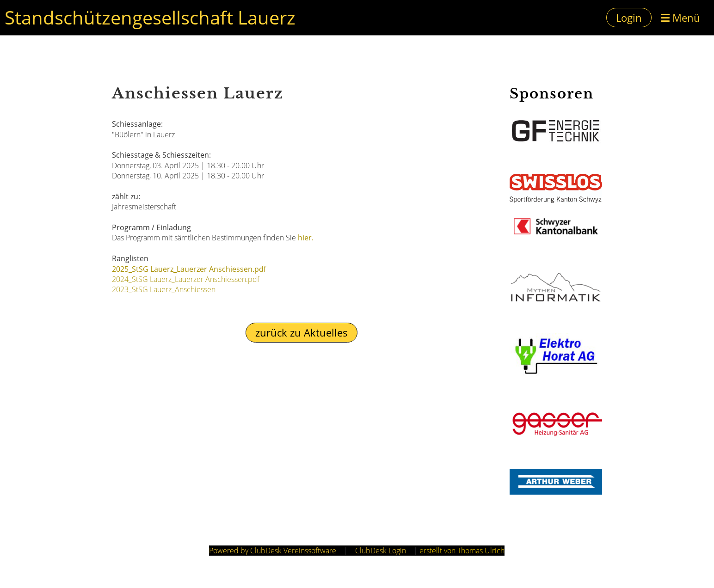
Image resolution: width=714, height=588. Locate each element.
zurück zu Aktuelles (302, 332)
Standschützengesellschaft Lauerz (150, 17)
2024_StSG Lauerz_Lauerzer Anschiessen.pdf (186, 279)
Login (629, 18)
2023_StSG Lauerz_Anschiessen (164, 289)
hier (305, 238)
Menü (680, 18)
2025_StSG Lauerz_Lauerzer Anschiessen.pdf (189, 269)
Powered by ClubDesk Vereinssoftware (273, 551)
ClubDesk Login (381, 551)
